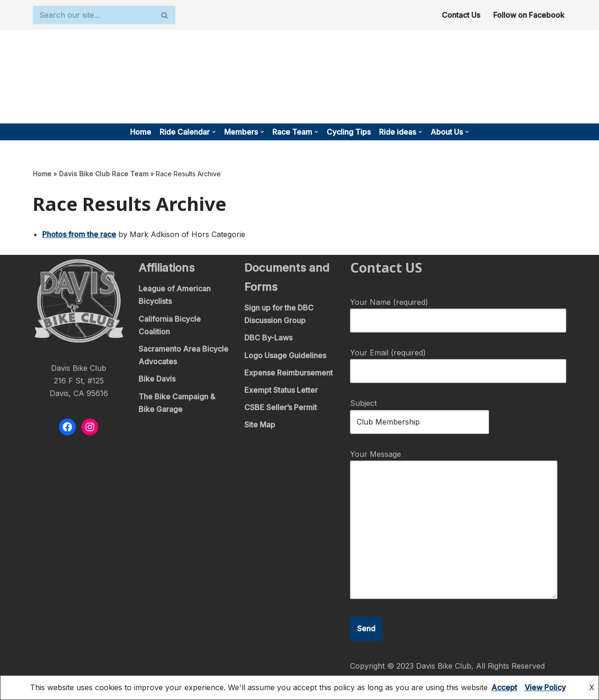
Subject (420, 412)
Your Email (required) (458, 362)
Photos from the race (79, 234)
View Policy (545, 687)
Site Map (260, 425)
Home (141, 132)
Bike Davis (157, 379)
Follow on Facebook (529, 15)
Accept (504, 687)
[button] (214, 132)
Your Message (454, 525)
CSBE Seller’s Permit (281, 407)
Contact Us (461, 15)
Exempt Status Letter (281, 390)
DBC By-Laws (268, 338)
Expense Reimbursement (289, 373)
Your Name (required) (458, 311)
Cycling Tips (349, 132)
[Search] (94, 15)
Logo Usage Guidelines (285, 355)
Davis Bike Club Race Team (104, 174)
